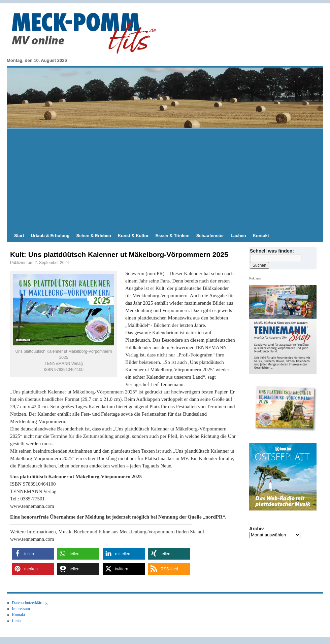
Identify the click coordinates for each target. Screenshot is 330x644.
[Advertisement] (165, 179)
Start (19, 236)
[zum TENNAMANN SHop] (286, 409)
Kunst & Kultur (133, 236)
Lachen (238, 236)
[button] (33, 554)
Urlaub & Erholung (50, 236)
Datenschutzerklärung (30, 603)
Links (17, 621)
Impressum (21, 609)
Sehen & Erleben (93, 236)
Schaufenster (210, 236)
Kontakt (261, 236)
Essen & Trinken (173, 236)
